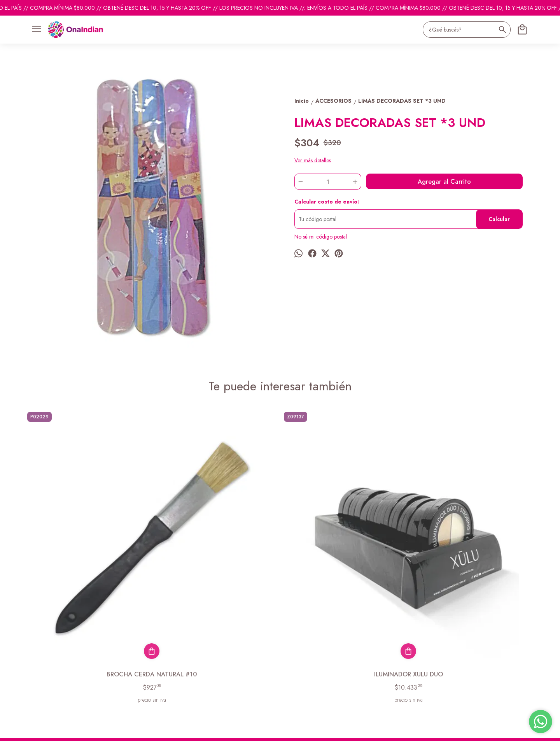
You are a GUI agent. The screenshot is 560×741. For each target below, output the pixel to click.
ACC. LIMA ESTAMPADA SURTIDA (344, 546)
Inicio (29, 640)
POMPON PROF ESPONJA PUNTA (472, 546)
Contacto (34, 659)
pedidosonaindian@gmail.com (315, 640)
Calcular (499, 219)
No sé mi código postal (321, 237)
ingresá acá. (233, 730)
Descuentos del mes (46, 669)
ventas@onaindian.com (306, 668)
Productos (35, 650)
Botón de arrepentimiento (270, 730)
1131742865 (295, 654)
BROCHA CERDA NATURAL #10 (87, 546)
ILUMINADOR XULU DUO (216, 546)
